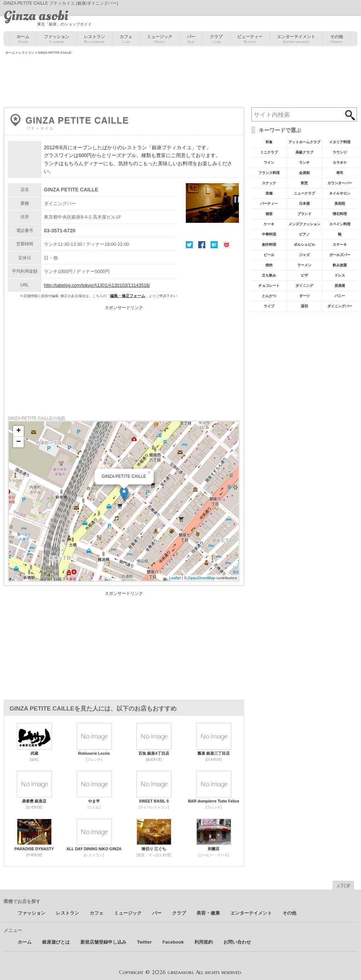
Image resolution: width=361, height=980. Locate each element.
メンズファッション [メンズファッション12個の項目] (304, 224)
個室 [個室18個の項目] (269, 214)
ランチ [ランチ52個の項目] (304, 163)
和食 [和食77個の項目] (269, 142)
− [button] (19, 442)
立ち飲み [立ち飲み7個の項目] (269, 275)
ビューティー (250, 39)
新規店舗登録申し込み (103, 942)
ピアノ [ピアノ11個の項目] (304, 234)
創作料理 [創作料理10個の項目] (269, 245)
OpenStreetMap (202, 578)
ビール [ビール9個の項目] (269, 255)
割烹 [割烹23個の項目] (304, 183)
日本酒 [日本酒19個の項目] (304, 204)
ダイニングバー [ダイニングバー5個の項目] (340, 306)
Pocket (227, 245)
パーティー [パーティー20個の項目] (269, 204)
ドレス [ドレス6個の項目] (340, 275)
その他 (336, 39)
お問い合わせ (237, 942)
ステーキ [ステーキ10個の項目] (340, 245)
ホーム (23, 39)
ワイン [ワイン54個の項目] (269, 163)
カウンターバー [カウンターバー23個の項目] (340, 183)
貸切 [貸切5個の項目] (304, 306)
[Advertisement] (180, 82)
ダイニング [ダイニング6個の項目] (304, 286)
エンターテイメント (296, 39)
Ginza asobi (36, 16)
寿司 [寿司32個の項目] (340, 173)
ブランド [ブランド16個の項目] (304, 214)
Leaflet (175, 578)
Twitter (189, 245)
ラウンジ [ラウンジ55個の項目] (340, 152)
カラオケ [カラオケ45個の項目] (340, 163)
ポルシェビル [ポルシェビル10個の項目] (304, 245)
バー (191, 39)
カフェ (126, 39)
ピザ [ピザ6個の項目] (304, 275)
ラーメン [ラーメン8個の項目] (304, 265)
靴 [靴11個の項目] (340, 234)
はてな (214, 245)
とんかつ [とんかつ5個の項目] (269, 296)
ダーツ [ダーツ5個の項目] (304, 296)
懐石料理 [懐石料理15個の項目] (340, 214)
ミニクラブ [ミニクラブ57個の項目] (269, 152)
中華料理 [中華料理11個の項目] (269, 234)
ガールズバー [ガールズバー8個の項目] (340, 255)
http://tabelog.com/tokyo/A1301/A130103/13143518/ (97, 285)
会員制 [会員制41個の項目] (304, 173)
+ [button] (19, 431)
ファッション (57, 39)
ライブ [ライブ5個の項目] (269, 306)
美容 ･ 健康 (208, 913)
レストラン (94, 39)
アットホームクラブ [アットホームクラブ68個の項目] (304, 142)
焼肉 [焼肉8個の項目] (269, 265)
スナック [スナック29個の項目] (269, 183)
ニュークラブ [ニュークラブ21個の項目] (304, 193)
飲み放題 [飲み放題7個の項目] (340, 265)
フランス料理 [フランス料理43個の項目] (269, 173)
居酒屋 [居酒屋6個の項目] (340, 286)
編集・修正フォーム (128, 296)
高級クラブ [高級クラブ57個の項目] (304, 152)
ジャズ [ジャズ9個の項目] (304, 255)
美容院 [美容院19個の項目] (340, 204)
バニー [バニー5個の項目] (340, 296)
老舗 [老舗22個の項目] (269, 193)
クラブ (216, 39)
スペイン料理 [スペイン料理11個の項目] (340, 224)
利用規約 (204, 942)
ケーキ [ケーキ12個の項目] (269, 224)
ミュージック (160, 39)
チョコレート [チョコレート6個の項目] (269, 286)
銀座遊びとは (56, 942)
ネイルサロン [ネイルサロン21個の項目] (340, 193)
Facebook (202, 245)
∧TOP (343, 886)
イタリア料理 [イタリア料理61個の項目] (340, 142)
